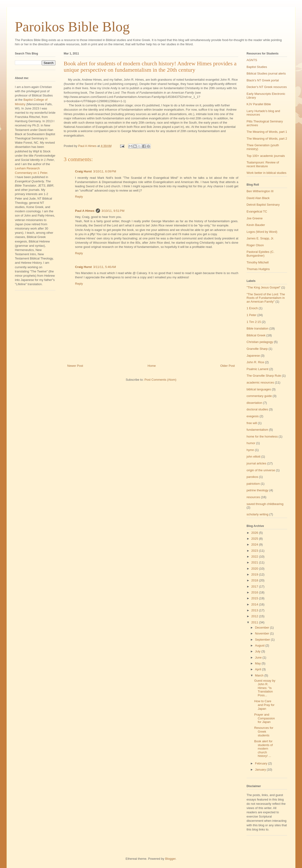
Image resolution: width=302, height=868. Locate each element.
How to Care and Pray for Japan (264, 705)
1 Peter (252, 315)
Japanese (253, 356)
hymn (250, 450)
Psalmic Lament (257, 369)
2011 (255, 622)
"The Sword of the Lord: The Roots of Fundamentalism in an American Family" (266, 298)
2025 (255, 539)
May (258, 663)
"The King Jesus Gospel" (264, 287)
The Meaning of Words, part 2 (267, 139)
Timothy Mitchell (258, 262)
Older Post (228, 366)
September (263, 640)
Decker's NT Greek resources (267, 87)
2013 (255, 610)
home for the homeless (262, 436)
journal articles (256, 463)
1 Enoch (252, 308)
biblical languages (259, 389)
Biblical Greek (256, 335)
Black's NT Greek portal (263, 80)
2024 (255, 545)
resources (253, 497)
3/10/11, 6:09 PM (105, 171)
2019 (255, 574)
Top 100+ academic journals (266, 156)
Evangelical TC (257, 211)
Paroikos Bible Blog (72, 27)
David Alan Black (258, 198)
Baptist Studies (257, 67)
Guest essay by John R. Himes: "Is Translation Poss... (265, 688)
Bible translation (258, 328)
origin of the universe (261, 470)
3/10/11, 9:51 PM (113, 211)
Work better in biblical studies (266, 173)
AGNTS (252, 60)
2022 (255, 557)
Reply (79, 197)
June (259, 657)
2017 (255, 586)
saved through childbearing (265, 504)
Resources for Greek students (264, 731)
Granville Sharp (257, 349)
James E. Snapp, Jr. (260, 238)
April (259, 669)
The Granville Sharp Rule (264, 376)
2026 (255, 533)
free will (252, 423)
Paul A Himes (85, 211)
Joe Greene (255, 218)
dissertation (254, 403)
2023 (255, 551)
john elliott (254, 457)
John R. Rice (255, 362)
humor (251, 443)
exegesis (253, 416)
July (258, 651)
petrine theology (258, 490)
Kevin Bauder (256, 225)
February (262, 763)
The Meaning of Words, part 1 (267, 132)
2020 (255, 569)
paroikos (252, 477)
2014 (255, 604)
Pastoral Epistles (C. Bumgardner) (260, 254)
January (261, 770)
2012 (255, 616)
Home (152, 366)
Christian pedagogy (260, 342)
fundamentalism (257, 430)
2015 (255, 598)
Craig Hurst (83, 171)
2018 (255, 580)
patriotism (253, 484)
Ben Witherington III (260, 191)
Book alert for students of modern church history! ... (263, 749)
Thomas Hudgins (258, 269)
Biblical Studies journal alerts (266, 73)
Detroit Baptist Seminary (263, 205)
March (260, 675)
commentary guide (259, 396)
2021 (255, 562)
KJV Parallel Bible (259, 104)
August (260, 645)
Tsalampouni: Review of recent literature (263, 164)
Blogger (170, 859)
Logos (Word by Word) (262, 232)
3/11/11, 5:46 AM (105, 267)
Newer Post (75, 366)
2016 (255, 592)
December (263, 628)
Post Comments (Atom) (160, 380)
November (263, 633)
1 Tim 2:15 (254, 322)
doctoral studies (257, 409)
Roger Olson (255, 245)
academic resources (260, 382)
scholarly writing (257, 514)
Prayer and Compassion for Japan (264, 718)
